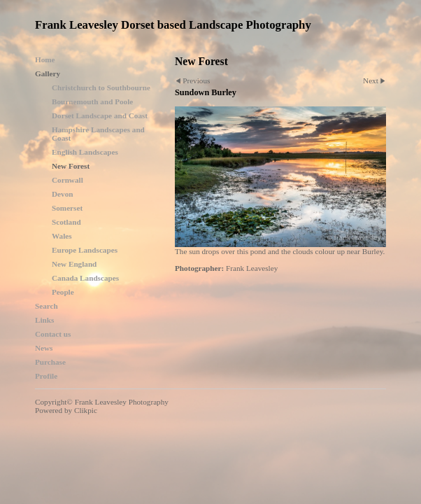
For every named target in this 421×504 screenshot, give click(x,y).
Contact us (53, 334)
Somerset (67, 208)
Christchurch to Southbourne (101, 87)
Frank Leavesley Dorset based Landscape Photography (173, 25)
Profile (46, 376)
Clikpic (86, 410)
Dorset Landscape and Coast (100, 115)
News (44, 348)
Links (44, 320)
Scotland (66, 222)
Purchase (50, 362)
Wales (62, 236)
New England (74, 264)
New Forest (71, 166)
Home (45, 59)
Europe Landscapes (85, 250)
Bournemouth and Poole (92, 101)
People (63, 292)
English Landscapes (85, 152)
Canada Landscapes (85, 278)
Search (47, 306)
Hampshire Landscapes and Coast (98, 134)
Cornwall (67, 180)
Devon (62, 194)
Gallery (48, 73)
